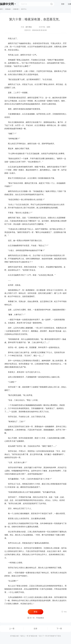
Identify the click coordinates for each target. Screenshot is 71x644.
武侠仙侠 (8, 9)
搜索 (51, 4)
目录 (35, 629)
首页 (1, 9)
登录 (63, 4)
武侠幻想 (16, 9)
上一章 (12, 629)
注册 (69, 4)
